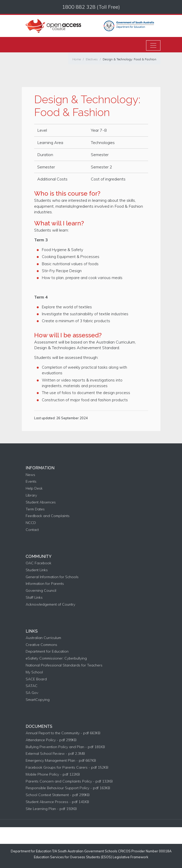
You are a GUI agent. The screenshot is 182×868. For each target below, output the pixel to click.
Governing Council (41, 591)
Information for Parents (45, 584)
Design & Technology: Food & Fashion (130, 59)
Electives (92, 59)
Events (31, 481)
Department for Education (47, 651)
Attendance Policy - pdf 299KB (51, 740)
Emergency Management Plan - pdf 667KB (61, 761)
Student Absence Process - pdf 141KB (57, 802)
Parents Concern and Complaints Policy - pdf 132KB (69, 781)
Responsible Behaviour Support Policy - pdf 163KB (68, 788)
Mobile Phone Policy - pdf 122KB (53, 774)
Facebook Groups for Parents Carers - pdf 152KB (67, 767)
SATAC (32, 686)
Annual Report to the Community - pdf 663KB (63, 733)
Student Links (37, 570)
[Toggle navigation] (153, 45)
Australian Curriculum (43, 638)
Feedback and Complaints (48, 516)
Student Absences (41, 502)
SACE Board (36, 679)
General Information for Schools (52, 577)
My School (34, 672)
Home (77, 59)
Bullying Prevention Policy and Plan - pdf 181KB (65, 747)
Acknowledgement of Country (50, 604)
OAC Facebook (39, 563)
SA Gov (32, 693)
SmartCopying (38, 700)
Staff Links (34, 598)
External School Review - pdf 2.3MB (55, 754)
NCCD (31, 523)
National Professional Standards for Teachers (64, 665)
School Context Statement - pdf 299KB (58, 795)
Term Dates (35, 509)
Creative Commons (41, 645)
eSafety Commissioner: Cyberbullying (56, 658)
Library (31, 495)
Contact (32, 530)
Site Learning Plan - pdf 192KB (51, 809)
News (30, 475)
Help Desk (34, 488)
